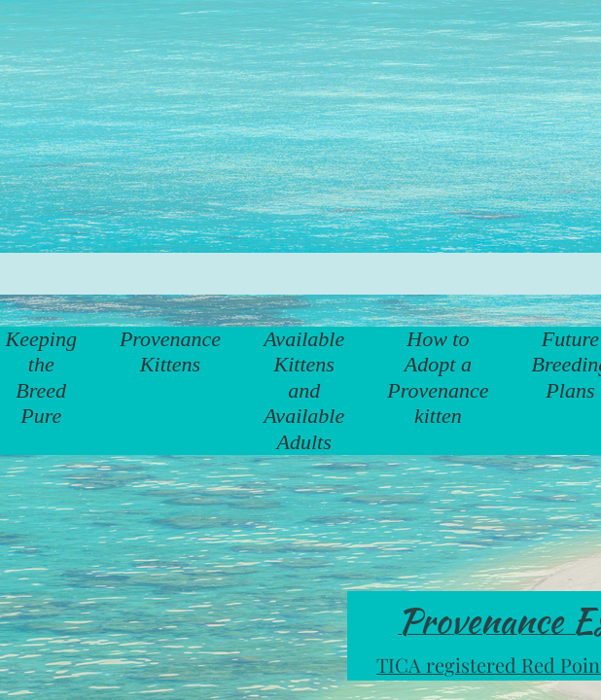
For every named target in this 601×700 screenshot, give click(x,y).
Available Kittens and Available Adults (304, 390)
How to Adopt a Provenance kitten (438, 377)
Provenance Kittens (170, 351)
